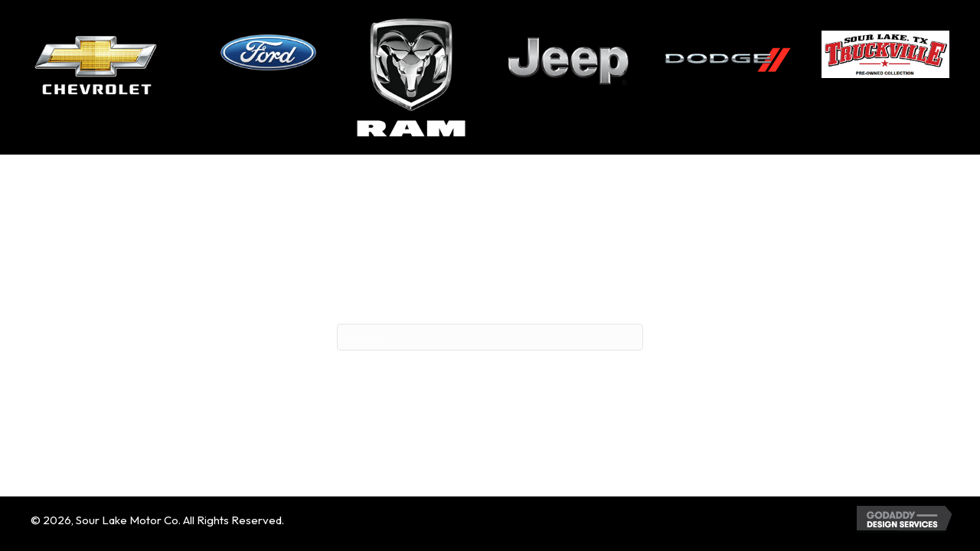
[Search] (490, 337)
